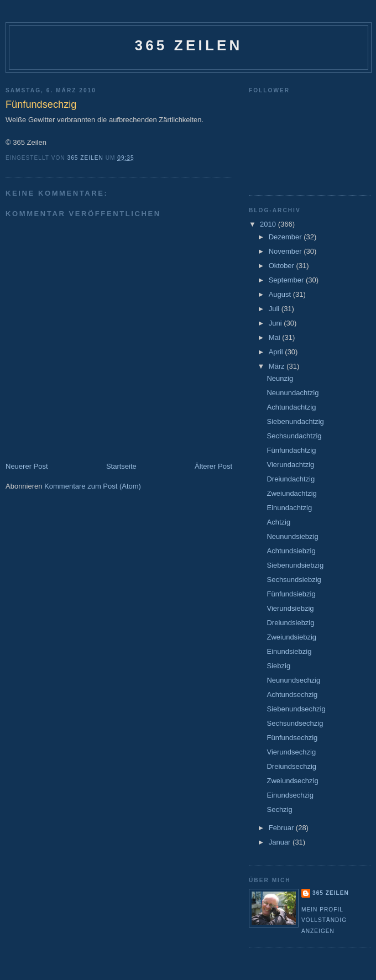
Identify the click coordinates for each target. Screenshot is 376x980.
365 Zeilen (188, 45)
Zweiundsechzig (292, 781)
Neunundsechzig (293, 680)
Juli (275, 309)
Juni (276, 323)
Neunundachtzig (293, 393)
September (287, 280)
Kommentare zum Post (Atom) (93, 486)
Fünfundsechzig (292, 738)
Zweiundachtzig (291, 493)
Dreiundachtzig (291, 479)
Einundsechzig (290, 795)
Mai (276, 337)
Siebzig (278, 666)
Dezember (286, 237)
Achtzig (278, 522)
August (281, 294)
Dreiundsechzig (291, 766)
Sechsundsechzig (295, 723)
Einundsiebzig (289, 651)
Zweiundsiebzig (291, 637)
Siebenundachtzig (295, 421)
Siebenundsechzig (296, 709)
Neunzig (280, 378)
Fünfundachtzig (291, 450)
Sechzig (279, 809)
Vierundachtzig (290, 465)
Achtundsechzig (292, 695)
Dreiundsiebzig (290, 623)
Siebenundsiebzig (295, 565)
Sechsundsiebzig (294, 580)
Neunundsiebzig (292, 536)
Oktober (283, 266)
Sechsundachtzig (294, 436)
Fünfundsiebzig (291, 594)
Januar (281, 842)
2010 (269, 224)
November (286, 251)
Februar (282, 828)
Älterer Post (213, 466)
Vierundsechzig (291, 752)
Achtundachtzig (291, 407)
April (277, 352)
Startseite (121, 466)
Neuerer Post (27, 466)
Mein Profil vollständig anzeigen (324, 920)
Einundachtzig (289, 508)
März (278, 366)
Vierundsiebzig (290, 608)
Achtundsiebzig (291, 551)
